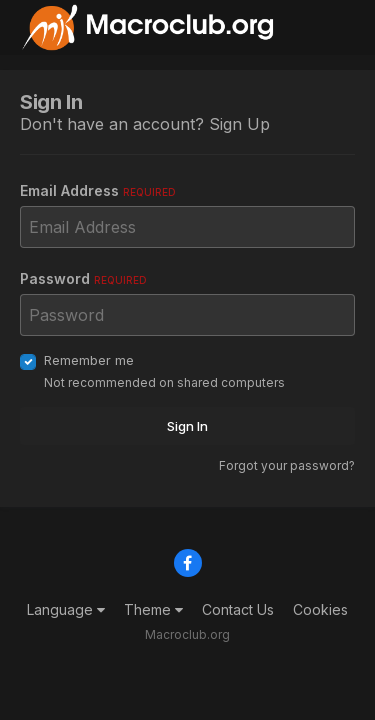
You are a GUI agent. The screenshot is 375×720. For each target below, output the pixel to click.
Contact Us (238, 609)
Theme (153, 609)
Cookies (320, 609)
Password (83, 278)
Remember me (89, 360)
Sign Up (239, 124)
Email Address (98, 190)
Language (66, 609)
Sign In (187, 426)
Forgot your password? (287, 465)
